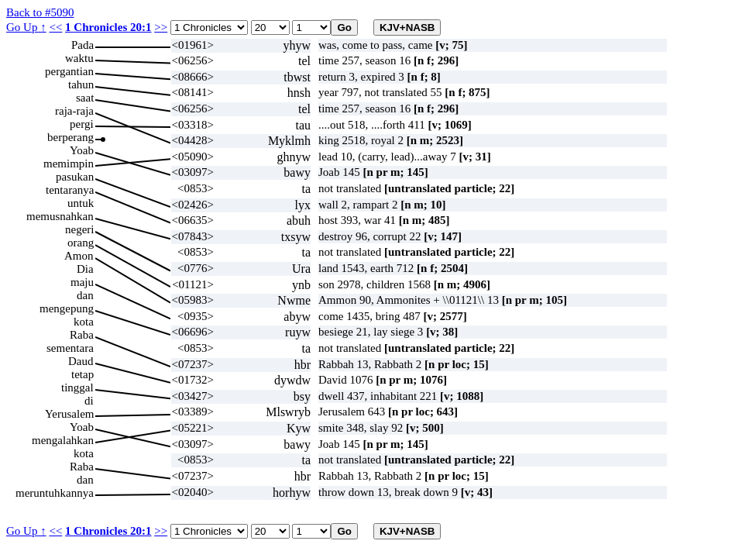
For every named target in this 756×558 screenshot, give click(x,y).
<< (55, 27)
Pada (82, 45)
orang (81, 243)
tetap (82, 374)
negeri (79, 229)
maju (82, 282)
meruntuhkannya (55, 493)
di (89, 401)
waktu (79, 58)
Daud (81, 361)
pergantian (69, 71)
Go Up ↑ (26, 27)
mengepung (67, 308)
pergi (82, 124)
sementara (70, 348)
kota (84, 322)
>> (161, 27)
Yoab (82, 150)
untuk (81, 203)
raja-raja (74, 111)
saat (85, 98)
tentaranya (70, 190)
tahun (81, 84)
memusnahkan (60, 216)
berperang (70, 137)
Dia (85, 269)
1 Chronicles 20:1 (108, 27)
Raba (82, 335)
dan (85, 295)
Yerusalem (69, 414)
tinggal (77, 387)
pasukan (75, 177)
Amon (79, 256)
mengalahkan (63, 440)
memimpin (69, 164)
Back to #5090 (40, 12)
